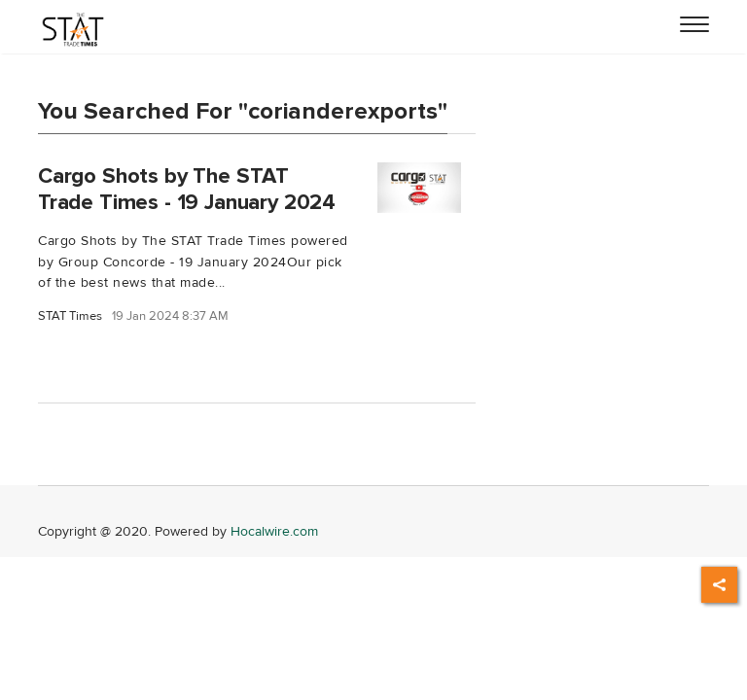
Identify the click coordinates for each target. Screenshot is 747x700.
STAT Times (70, 316)
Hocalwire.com (274, 531)
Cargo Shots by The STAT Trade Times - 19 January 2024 (187, 189)
